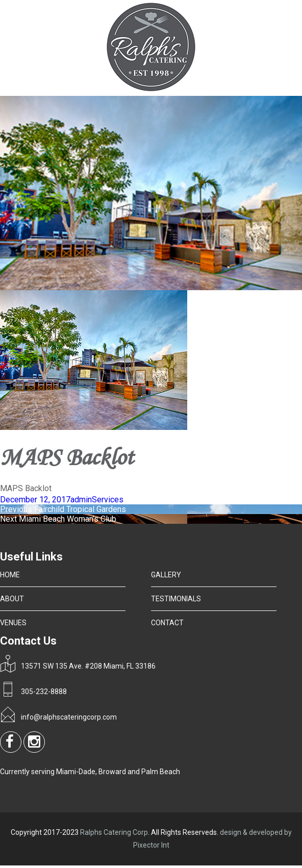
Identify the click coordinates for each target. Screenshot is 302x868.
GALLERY (166, 575)
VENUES (13, 623)
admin (81, 500)
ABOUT (12, 599)
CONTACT (167, 623)
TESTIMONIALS (176, 599)
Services (108, 500)
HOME (10, 575)
